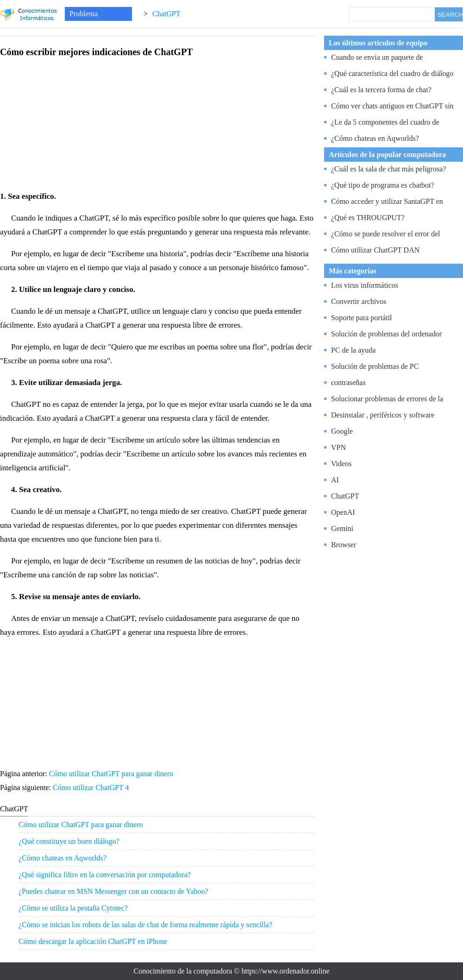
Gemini (342, 528)
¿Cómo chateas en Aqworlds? (63, 858)
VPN (338, 447)
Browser (344, 545)
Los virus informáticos (365, 285)
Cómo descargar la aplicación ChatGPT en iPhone (93, 941)
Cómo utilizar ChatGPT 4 (92, 787)
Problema (84, 14)
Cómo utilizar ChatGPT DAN (375, 250)
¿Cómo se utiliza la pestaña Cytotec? (73, 908)
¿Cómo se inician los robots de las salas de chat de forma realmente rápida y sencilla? (145, 925)
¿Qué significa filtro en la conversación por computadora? (105, 875)
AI (335, 480)
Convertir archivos (359, 301)
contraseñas (348, 383)
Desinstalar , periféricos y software (383, 415)
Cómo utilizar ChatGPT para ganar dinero (112, 774)
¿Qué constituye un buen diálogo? (69, 841)
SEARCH (450, 15)
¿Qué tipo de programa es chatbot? (383, 185)
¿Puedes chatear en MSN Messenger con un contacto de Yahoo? (113, 891)
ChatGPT (166, 14)
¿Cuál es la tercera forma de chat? (381, 90)
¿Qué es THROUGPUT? (368, 218)
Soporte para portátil (362, 318)
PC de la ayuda (353, 350)
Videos (341, 464)
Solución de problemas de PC (375, 366)
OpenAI (343, 512)
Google (342, 431)
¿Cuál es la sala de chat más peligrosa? (388, 169)
